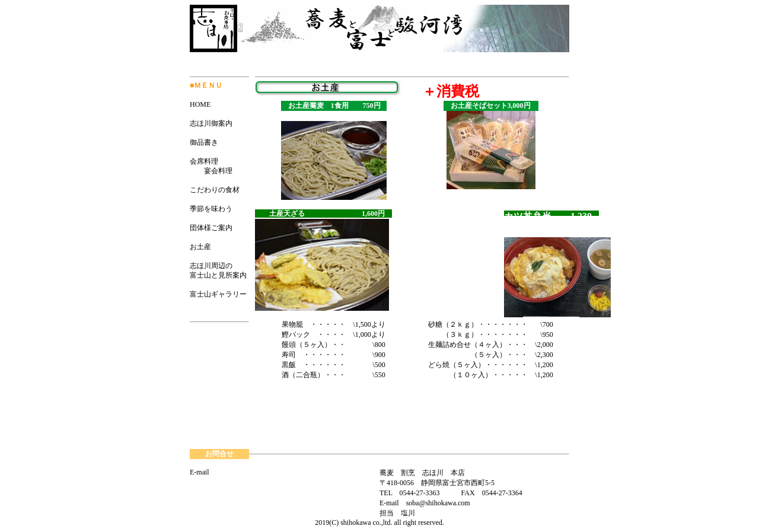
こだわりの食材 (215, 190)
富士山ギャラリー (218, 294)
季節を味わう (211, 209)
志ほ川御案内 (211, 123)
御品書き (204, 142)
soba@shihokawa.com (438, 503)
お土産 (200, 247)
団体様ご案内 (211, 228)
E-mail (200, 472)
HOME (200, 104)
